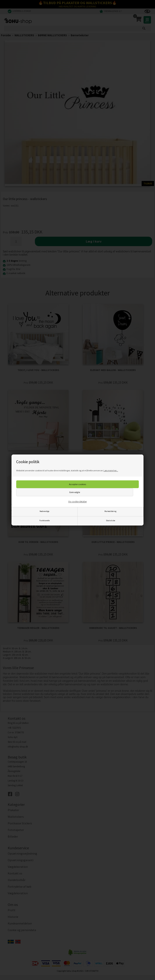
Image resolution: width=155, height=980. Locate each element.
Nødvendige (44, 511)
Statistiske (110, 521)
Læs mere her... (111, 470)
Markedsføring (110, 511)
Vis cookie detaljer (77, 502)
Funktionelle (45, 521)
